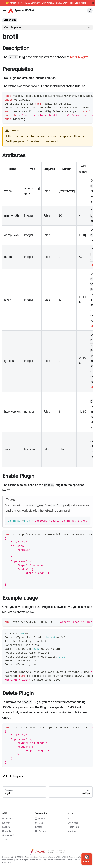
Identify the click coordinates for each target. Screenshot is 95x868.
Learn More (80, 3)
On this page (12, 28)
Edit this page (13, 776)
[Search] (90, 10)
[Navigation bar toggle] (5, 10)
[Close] (93, 3)
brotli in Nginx (79, 57)
